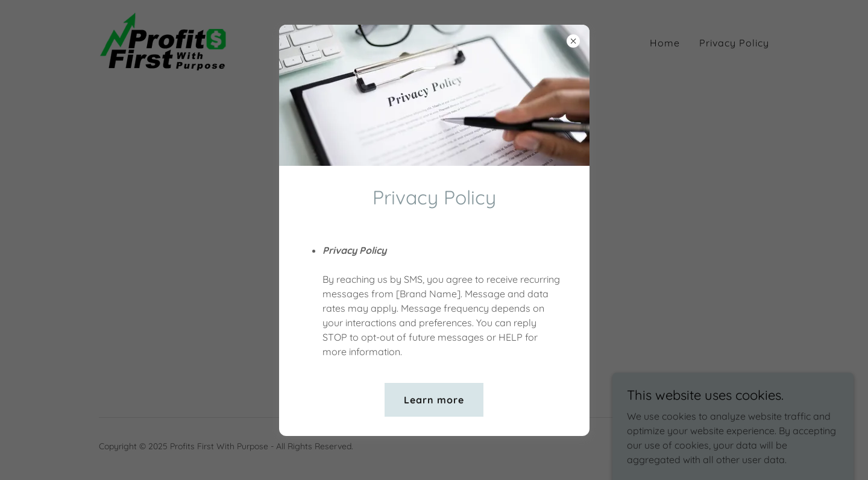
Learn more (434, 400)
